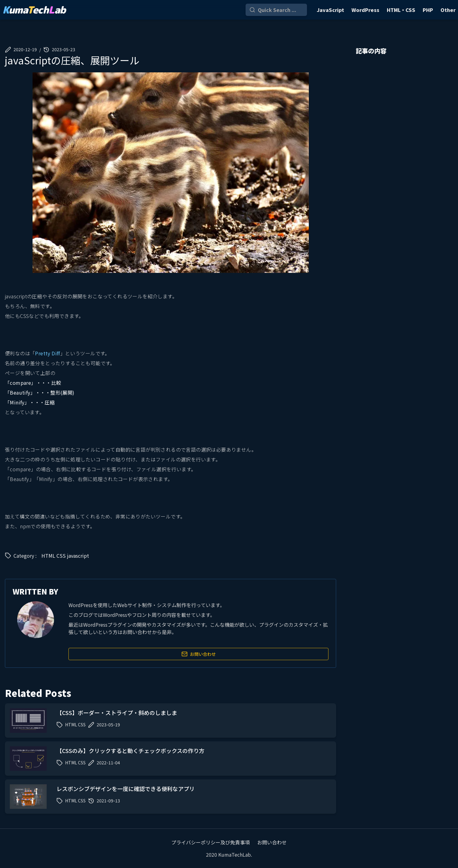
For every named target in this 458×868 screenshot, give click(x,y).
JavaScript (330, 10)
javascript (78, 556)
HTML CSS (54, 556)
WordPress (365, 10)
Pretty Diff (47, 353)
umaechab (34, 10)
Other (448, 10)
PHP (428, 10)
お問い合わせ (199, 654)
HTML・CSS (401, 10)
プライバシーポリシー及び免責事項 (211, 842)
